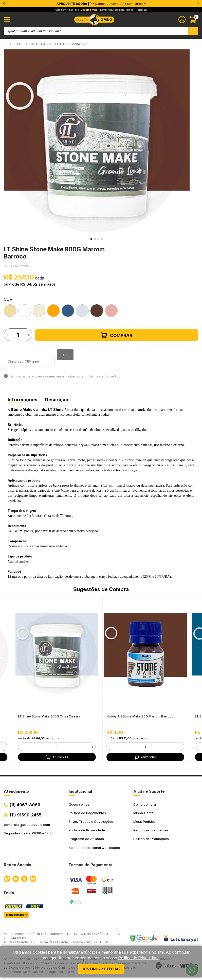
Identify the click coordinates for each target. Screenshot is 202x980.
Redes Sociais (17, 865)
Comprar (117, 335)
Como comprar (145, 804)
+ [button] (4, 747)
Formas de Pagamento (91, 865)
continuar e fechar (101, 969)
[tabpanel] (97, 142)
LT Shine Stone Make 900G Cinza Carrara (49, 717)
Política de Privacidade (87, 830)
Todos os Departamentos (35, 44)
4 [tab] (102, 239)
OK (65, 355)
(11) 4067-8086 (25, 805)
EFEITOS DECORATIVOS (73, 44)
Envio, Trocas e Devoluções (91, 822)
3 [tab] (99, 239)
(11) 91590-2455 (26, 815)
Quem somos (79, 804)
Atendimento (16, 791)
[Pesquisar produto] (193, 31)
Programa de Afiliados (86, 839)
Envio (9, 893)
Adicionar (57, 757)
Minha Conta (143, 813)
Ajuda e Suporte (149, 791)
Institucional (80, 791)
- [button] (21, 747)
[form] (57, 747)
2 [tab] (95, 239)
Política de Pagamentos (87, 813)
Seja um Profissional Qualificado (94, 848)
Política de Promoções (151, 839)
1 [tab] (91, 239)
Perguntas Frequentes (151, 830)
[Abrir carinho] (194, 19)
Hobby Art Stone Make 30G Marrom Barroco (140, 717)
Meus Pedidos (144, 822)
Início (8, 44)
